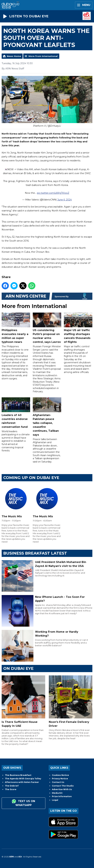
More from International (43, 56)
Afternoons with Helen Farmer (22, 782)
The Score (11, 789)
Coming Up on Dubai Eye (31, 478)
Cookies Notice (60, 775)
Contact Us (58, 782)
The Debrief (12, 786)
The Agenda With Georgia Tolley (23, 779)
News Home (14, 56)
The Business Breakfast (18, 775)
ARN (11, 857)
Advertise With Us (62, 789)
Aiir (20, 857)
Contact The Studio (63, 786)
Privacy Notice (60, 779)
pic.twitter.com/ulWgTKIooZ (53, 193)
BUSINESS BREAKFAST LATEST (35, 553)
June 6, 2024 (65, 200)
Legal (55, 800)
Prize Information (62, 796)
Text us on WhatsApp (23, 803)
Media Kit (57, 793)
